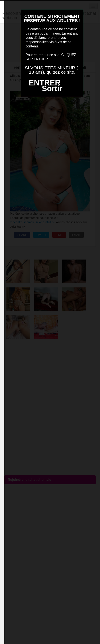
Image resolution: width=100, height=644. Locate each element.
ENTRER (45, 83)
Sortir (52, 89)
